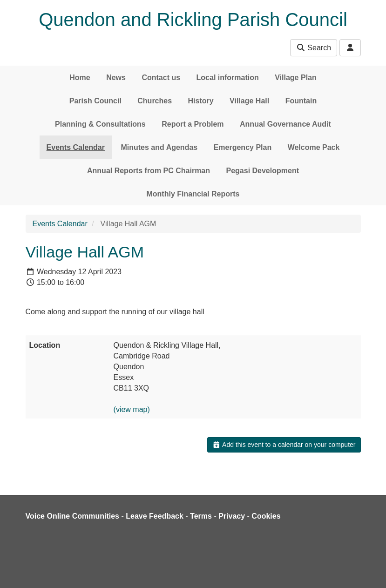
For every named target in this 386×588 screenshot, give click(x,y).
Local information (228, 78)
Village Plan (296, 78)
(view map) (132, 409)
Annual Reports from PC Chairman (149, 171)
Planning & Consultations (100, 124)
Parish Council (95, 101)
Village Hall (249, 101)
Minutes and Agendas (159, 147)
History (201, 101)
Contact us (161, 78)
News (116, 78)
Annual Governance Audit (285, 124)
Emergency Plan (243, 147)
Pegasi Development (262, 171)
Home (80, 78)
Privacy (232, 516)
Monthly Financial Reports (193, 194)
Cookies (266, 516)
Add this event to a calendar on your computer (284, 445)
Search (314, 48)
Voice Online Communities (73, 516)
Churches (155, 101)
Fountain (301, 101)
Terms (201, 516)
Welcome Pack (314, 147)
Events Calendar (76, 147)
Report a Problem (193, 124)
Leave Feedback (155, 516)
